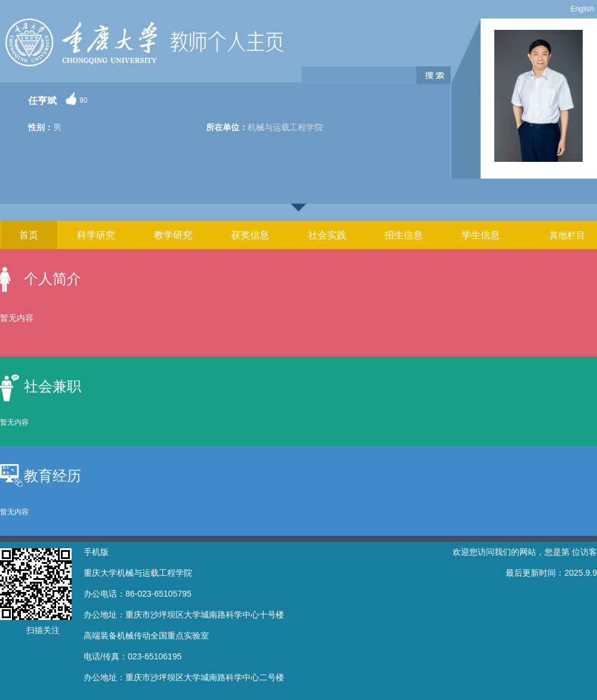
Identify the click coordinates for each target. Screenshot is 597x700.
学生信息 (481, 235)
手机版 (96, 552)
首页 (29, 235)
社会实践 (327, 235)
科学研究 (96, 235)
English (582, 9)
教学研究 (173, 235)
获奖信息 (250, 235)
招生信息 (404, 235)
